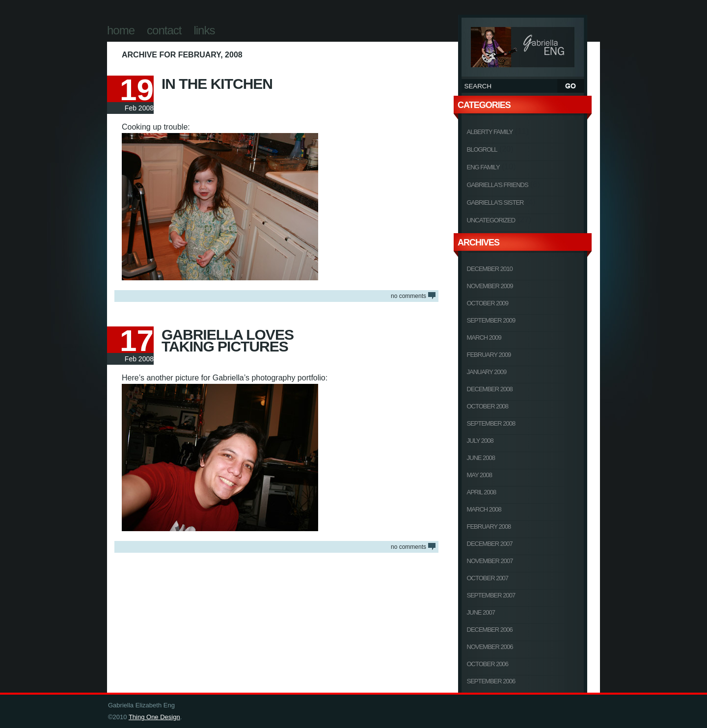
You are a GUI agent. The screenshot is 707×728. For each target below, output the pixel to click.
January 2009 (487, 372)
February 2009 (489, 355)
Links (204, 30)
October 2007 (488, 578)
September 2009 (491, 320)
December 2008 (490, 389)
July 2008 (480, 441)
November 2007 (490, 561)
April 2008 (482, 492)
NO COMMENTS (408, 296)
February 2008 (489, 526)
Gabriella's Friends (498, 185)
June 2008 (481, 458)
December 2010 (490, 269)
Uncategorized (491, 220)
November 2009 (490, 286)
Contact (164, 30)
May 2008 (480, 475)
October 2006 (488, 664)
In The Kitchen (217, 84)
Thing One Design (154, 717)
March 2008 (484, 509)
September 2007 (491, 595)
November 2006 (490, 647)
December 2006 (490, 630)
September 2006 (491, 681)
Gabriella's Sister (495, 202)
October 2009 (488, 303)
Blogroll (482, 149)
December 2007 (490, 544)
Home (121, 30)
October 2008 (488, 406)
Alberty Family (490, 132)
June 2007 (481, 612)
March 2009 (484, 337)
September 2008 (491, 423)
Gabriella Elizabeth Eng (523, 46)
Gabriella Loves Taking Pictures (228, 340)
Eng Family (483, 167)
